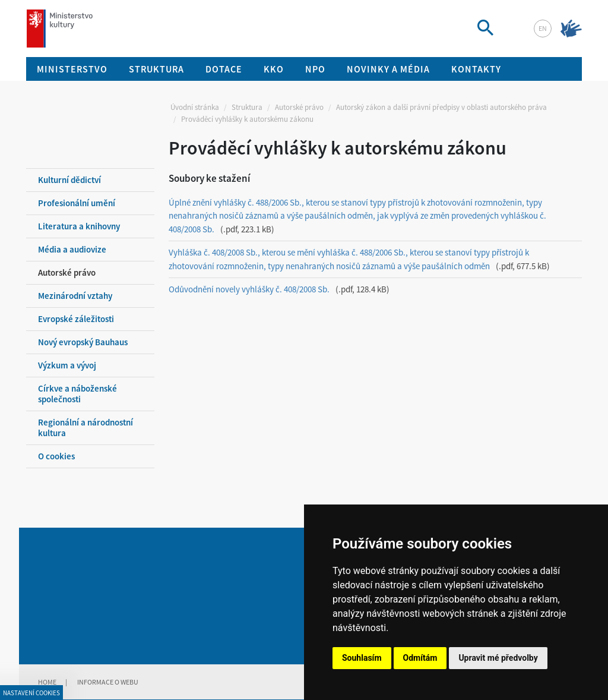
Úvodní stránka (195, 107)
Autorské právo (299, 107)
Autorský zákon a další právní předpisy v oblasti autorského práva (441, 107)
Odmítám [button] (420, 658)
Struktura (247, 107)
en (543, 28)
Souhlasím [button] (362, 658)
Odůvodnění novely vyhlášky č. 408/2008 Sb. (249, 289)
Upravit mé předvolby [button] (498, 658)
